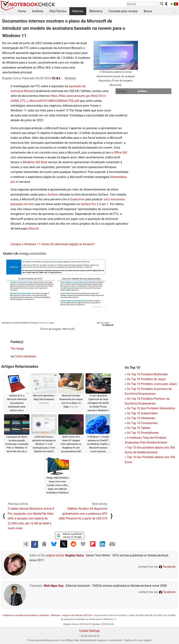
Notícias (78, 11)
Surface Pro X (90, 204)
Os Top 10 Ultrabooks (141, 418)
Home (22, 11)
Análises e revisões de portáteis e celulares (26, 615)
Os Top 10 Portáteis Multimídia (147, 374)
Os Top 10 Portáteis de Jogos (146, 379)
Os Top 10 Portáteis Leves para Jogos (152, 384)
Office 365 (121, 153)
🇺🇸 (54, 78)
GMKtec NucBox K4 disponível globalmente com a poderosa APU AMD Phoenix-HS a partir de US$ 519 (83, 514)
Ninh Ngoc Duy (54, 586)
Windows (70, 78)
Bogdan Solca (75, 555)
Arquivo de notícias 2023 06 (77, 615)
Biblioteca (96, 11)
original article (55, 555)
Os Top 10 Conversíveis (142, 423)
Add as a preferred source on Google (69, 535)
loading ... (122, 91)
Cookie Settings (90, 631)
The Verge (17, 349)
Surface (53, 194)
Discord (34, 228)
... (175, 11)
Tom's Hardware (26, 356)
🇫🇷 (58, 78)
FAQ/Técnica (58, 11)
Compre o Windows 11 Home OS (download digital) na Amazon (52, 244)
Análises (38, 11)
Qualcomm (78, 199)
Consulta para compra (123, 11)
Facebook (167, 567)
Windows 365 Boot (35, 162)
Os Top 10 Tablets (139, 428)
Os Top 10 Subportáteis (142, 413)
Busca (148, 11)
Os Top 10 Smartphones (143, 433)
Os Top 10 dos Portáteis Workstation (151, 408)
